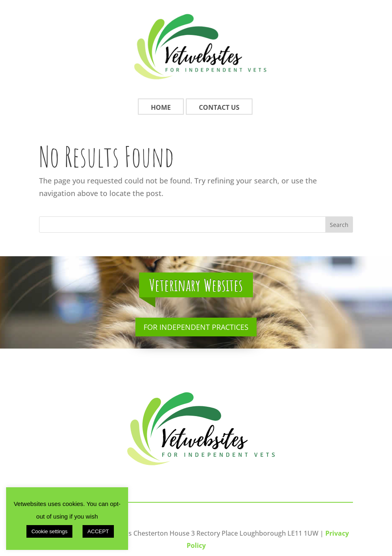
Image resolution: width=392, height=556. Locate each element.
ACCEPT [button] (98, 531)
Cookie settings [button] (49, 531)
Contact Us (219, 107)
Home (161, 107)
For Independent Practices (196, 327)
